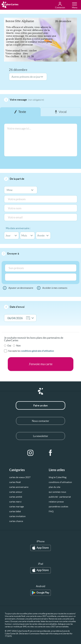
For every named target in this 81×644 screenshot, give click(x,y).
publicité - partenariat (60, 497)
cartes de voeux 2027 (20, 477)
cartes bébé (15, 511)
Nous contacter (40, 421)
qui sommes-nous (57, 492)
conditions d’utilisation (60, 482)
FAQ (51, 511)
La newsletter (41, 436)
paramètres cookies (58, 507)
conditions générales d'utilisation (37, 351)
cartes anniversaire (19, 487)
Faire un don (40, 405)
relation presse (56, 502)
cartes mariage (17, 507)
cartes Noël (15, 482)
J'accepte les (31, 351)
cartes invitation (17, 516)
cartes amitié (16, 497)
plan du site (55, 487)
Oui (9, 346)
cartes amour (16, 492)
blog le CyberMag (58, 477)
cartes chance (16, 521)
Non (18, 346)
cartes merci (15, 502)
